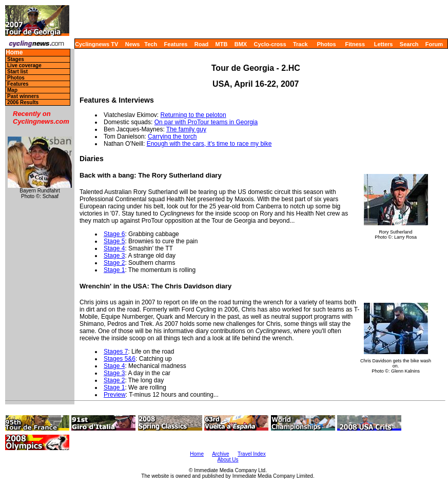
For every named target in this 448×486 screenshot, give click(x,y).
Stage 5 (114, 241)
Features (176, 44)
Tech (151, 44)
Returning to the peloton (193, 115)
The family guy (186, 129)
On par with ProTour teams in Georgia (206, 122)
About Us (228, 460)
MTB (222, 44)
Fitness (355, 44)
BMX (241, 44)
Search (409, 44)
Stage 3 (114, 256)
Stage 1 (114, 270)
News (133, 44)
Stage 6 (114, 234)
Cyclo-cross (270, 44)
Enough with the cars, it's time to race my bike (209, 144)
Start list (17, 72)
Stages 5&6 (120, 359)
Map (12, 90)
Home (14, 53)
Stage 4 (114, 248)
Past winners (23, 96)
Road (202, 44)
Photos (326, 44)
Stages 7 (116, 352)
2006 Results (23, 102)
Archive (220, 454)
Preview (115, 395)
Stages (16, 59)
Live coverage (24, 65)
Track (300, 44)
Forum (434, 44)
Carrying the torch (172, 137)
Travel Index (252, 454)
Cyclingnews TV (96, 44)
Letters (384, 44)
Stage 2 (114, 263)
